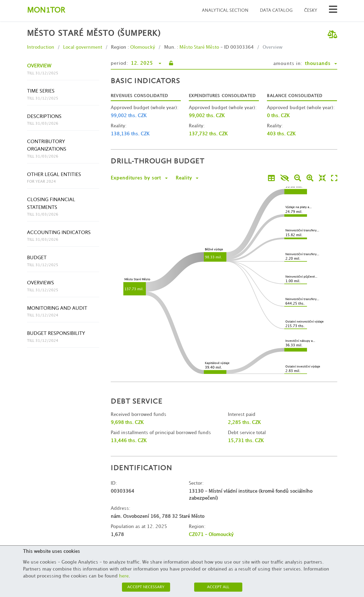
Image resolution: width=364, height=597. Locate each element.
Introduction (41, 47)
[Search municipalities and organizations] (333, 11)
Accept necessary (146, 587)
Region (119, 47)
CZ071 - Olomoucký (211, 535)
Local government (83, 47)
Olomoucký (143, 47)
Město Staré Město (199, 47)
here (124, 576)
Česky (311, 11)
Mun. (170, 47)
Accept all (218, 587)
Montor (46, 11)
